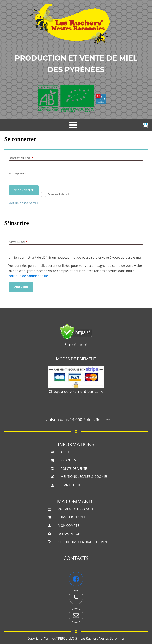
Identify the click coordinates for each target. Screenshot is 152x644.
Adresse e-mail (24, 242)
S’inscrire (21, 287)
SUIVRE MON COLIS (72, 503)
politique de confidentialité (28, 276)
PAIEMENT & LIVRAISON (75, 495)
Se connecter (24, 190)
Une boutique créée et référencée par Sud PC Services (76, 633)
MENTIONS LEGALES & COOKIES (84, 463)
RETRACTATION (69, 520)
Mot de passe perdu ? (24, 203)
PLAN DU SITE (71, 471)
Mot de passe (23, 173)
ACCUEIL (67, 438)
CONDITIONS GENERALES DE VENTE (84, 528)
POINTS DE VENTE (74, 455)
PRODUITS (68, 446)
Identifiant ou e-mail (27, 158)
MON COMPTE (68, 512)
